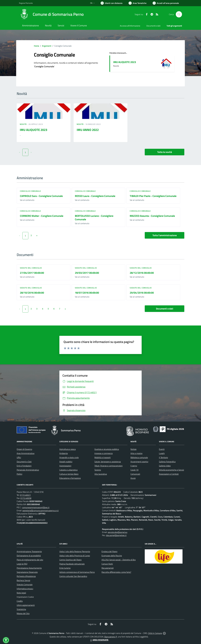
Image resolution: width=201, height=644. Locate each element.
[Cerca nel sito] (179, 14)
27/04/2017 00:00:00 (32, 273)
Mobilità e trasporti (103, 457)
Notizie (133, 449)
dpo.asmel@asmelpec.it (116, 535)
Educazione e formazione (70, 478)
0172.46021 (25, 495)
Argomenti (47, 46)
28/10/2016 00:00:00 (32, 293)
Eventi (162, 449)
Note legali (21, 593)
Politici (19, 474)
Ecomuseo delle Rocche (112, 556)
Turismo (98, 470)
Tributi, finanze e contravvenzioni (108, 466)
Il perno (134, 466)
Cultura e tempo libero (69, 474)
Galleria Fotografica (167, 462)
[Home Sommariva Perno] (51, 14)
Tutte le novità (165, 152)
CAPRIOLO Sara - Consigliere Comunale (41, 196)
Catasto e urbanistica (68, 470)
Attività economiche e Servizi (171, 470)
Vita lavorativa (101, 474)
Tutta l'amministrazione (165, 235)
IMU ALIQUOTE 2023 (125, 62)
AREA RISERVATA (99, 640)
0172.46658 (26, 498)
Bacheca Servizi (23, 580)
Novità (23, 124)
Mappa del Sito (23, 613)
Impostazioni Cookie (25, 597)
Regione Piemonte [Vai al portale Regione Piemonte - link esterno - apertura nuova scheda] (26, 3)
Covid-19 (134, 470)
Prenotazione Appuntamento (29, 568)
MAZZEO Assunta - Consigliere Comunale (152, 216)
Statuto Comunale (25, 584)
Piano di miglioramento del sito (30, 560)
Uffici (19, 457)
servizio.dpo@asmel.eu (118, 532)
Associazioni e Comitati (169, 474)
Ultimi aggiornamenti (26, 605)
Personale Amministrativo (28, 470)
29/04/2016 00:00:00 (142, 293)
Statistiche (21, 609)
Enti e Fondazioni (24, 466)
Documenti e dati (165, 309)
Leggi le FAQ (22, 564)
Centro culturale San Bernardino (73, 576)
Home (36, 46)
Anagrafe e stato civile (69, 457)
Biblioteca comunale (139, 457)
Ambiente (64, 453)
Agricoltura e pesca (68, 449)
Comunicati (135, 474)
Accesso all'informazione (130, 26)
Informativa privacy (25, 589)
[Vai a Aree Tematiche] (137, 3)
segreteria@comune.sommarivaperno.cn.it (40, 511)
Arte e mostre (136, 453)
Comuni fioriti (107, 564)
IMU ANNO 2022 (88, 130)
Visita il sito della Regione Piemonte (75, 551)
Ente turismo (65, 568)
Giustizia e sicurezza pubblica (107, 449)
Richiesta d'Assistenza (26, 576)
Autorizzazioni (65, 466)
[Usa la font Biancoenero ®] (111, 3)
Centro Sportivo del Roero (70, 560)
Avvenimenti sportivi (139, 462)
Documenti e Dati (24, 462)
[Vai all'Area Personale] (166, 3)
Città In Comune (155, 633)
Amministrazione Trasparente (29, 551)
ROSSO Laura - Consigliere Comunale (95, 196)
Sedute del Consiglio (31, 268)
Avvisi (133, 478)
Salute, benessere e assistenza (108, 462)
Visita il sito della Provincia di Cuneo (75, 556)
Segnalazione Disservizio (27, 572)
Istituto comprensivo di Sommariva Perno (77, 572)
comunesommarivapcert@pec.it (36, 507)
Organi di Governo (24, 449)
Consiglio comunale (30, 191)
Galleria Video (165, 466)
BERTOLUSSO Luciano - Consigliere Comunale (94, 218)
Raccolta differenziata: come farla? (116, 572)
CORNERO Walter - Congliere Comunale (42, 216)
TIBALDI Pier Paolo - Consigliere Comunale (153, 196)
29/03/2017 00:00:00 (87, 273)
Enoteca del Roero (109, 551)
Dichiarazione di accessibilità (29, 556)
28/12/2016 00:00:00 (142, 273)
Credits (20, 601)
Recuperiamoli (108, 568)
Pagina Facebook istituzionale (72, 564)
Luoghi (162, 453)
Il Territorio (163, 457)
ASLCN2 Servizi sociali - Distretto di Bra (119, 560)
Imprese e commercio (104, 453)
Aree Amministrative (26, 453)
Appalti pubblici (66, 462)
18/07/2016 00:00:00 (87, 293)
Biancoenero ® (111, 637)
